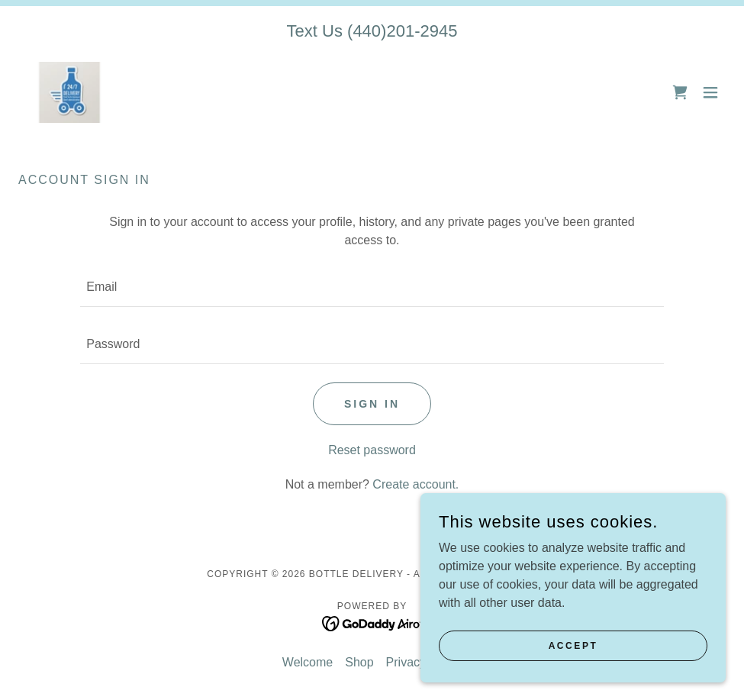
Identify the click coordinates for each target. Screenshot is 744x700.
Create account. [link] (415, 484)
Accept (573, 645)
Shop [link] (359, 662)
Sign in (372, 404)
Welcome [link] (308, 662)
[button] (710, 92)
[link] (70, 92)
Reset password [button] (372, 450)
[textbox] (372, 287)
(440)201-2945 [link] (402, 31)
